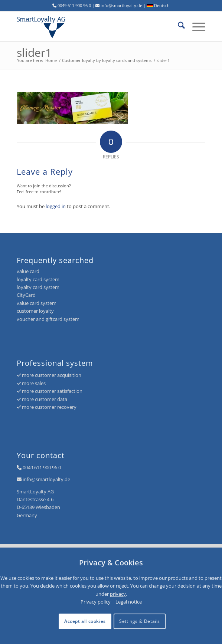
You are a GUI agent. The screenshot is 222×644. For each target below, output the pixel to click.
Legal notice (129, 602)
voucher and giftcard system (48, 319)
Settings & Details (140, 621)
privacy (118, 594)
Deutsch (158, 5)
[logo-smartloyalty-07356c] (92, 26)
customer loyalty (35, 311)
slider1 (34, 52)
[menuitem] (178, 26)
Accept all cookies (85, 621)
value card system (37, 303)
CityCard (26, 295)
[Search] (178, 26)
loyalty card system (38, 279)
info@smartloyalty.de (46, 479)
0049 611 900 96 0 (42, 467)
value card (28, 271)
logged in (56, 206)
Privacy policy (96, 602)
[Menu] (195, 26)
